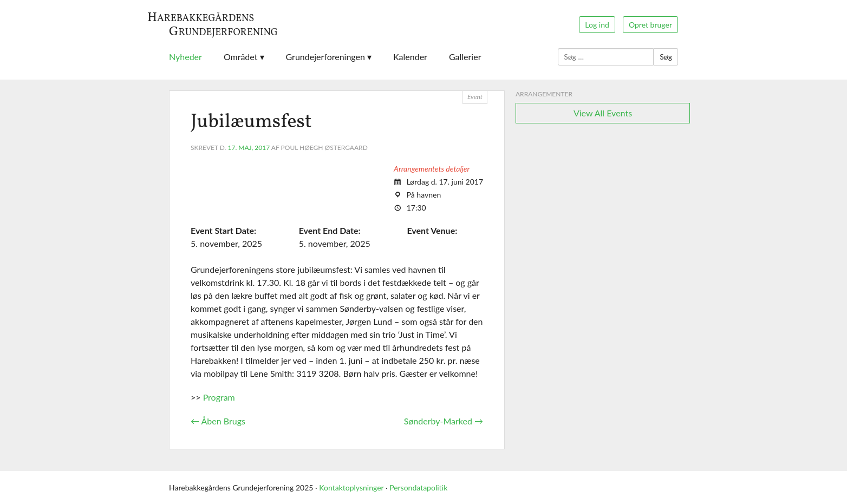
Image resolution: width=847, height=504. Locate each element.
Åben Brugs (218, 421)
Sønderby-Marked (444, 421)
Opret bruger (650, 25)
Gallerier (465, 57)
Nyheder (185, 57)
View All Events (603, 113)
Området (241, 57)
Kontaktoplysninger (351, 487)
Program (218, 397)
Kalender (410, 57)
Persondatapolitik (418, 487)
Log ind (597, 25)
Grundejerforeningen (325, 57)
